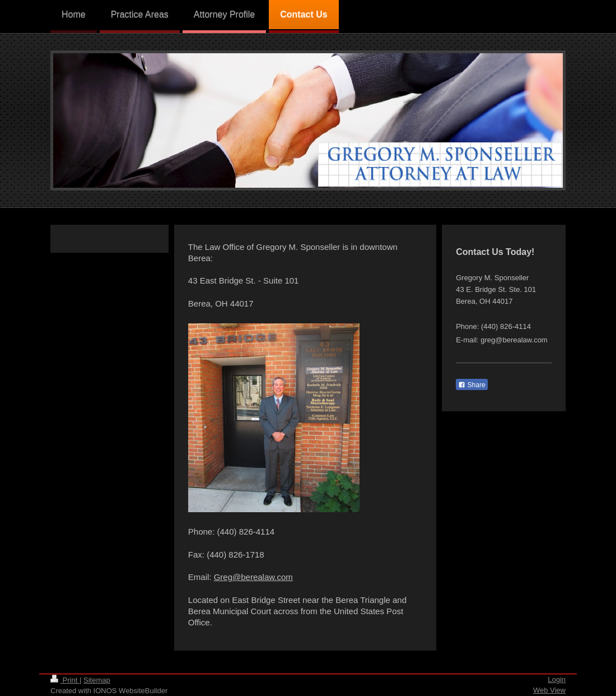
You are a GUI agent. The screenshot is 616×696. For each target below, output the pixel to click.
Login (557, 679)
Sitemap (97, 680)
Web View (549, 690)
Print (65, 680)
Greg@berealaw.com (253, 577)
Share (472, 385)
